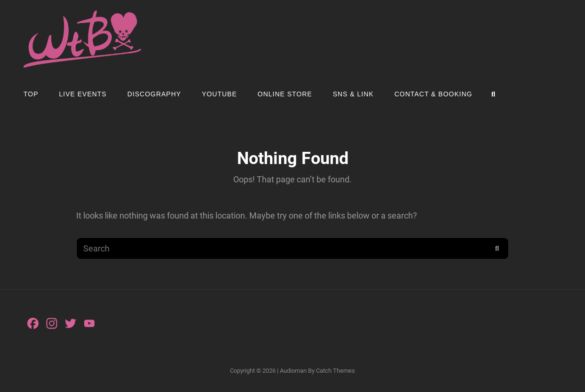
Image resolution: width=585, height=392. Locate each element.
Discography (154, 94)
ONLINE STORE (285, 94)
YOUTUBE (219, 94)
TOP (31, 94)
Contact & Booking (434, 94)
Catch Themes (336, 371)
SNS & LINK (353, 94)
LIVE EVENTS (83, 94)
